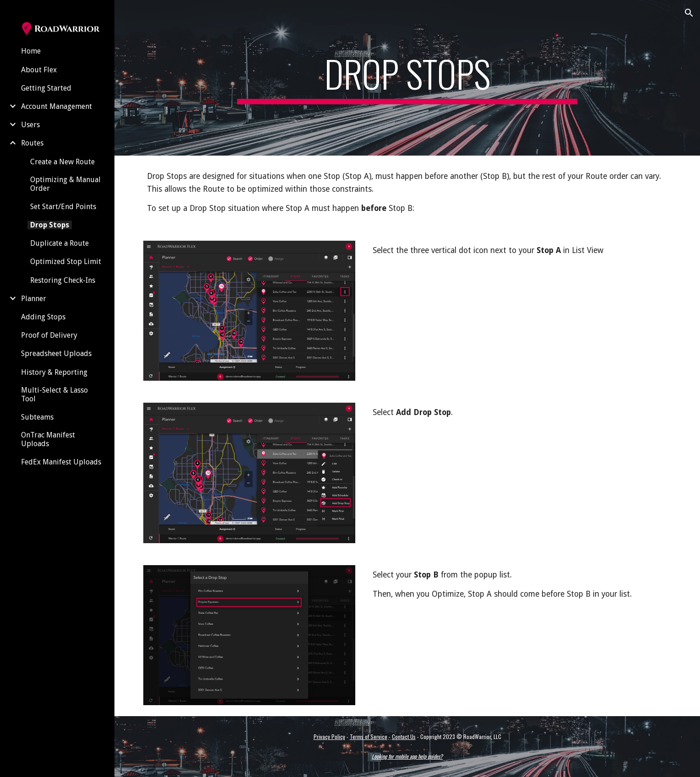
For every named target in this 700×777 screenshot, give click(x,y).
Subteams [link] (37, 417)
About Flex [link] (39, 70)
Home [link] (31, 51)
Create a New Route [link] (62, 162)
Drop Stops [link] (50, 225)
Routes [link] (32, 143)
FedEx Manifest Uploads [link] (61, 462)
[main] (407, 78)
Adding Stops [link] (43, 317)
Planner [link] (34, 299)
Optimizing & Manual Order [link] (65, 184)
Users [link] (30, 125)
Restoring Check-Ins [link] (63, 280)
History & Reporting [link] (54, 372)
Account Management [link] (57, 106)
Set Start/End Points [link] (63, 207)
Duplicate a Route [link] (60, 243)
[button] (689, 13)
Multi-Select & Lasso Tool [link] (54, 394)
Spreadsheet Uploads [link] (56, 353)
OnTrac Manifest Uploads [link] (48, 439)
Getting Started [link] (46, 88)
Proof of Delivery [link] (49, 335)
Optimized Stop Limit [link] (66, 262)
